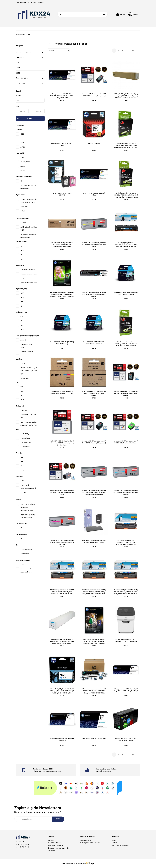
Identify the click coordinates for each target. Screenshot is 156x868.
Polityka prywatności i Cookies (90, 843)
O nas (114, 840)
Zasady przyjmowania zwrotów (58, 848)
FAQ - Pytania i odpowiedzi (120, 845)
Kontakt (114, 843)
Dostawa (51, 840)
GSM (29, 73)
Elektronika (29, 57)
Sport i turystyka (29, 78)
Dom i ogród (29, 83)
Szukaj (30, 119)
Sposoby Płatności (54, 843)
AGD (29, 63)
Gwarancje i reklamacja (56, 845)
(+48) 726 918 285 (24, 847)
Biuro (29, 68)
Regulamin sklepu (86, 840)
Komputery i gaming (29, 52)
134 (133, 51)
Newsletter (51, 851)
